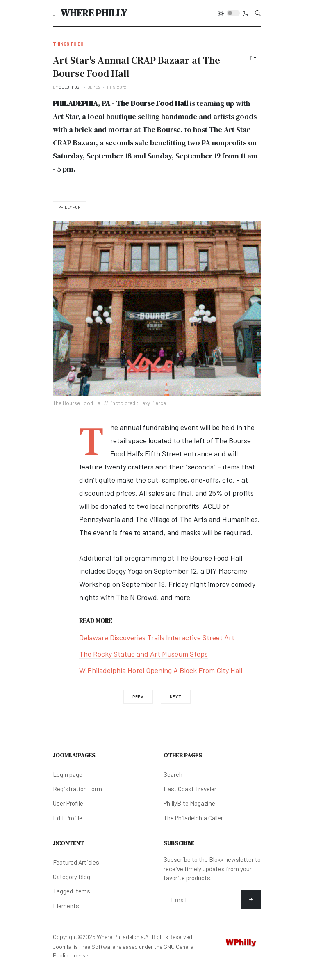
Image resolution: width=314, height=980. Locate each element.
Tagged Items (72, 891)
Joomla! (63, 947)
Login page (68, 774)
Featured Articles (76, 862)
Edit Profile (68, 818)
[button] (54, 13)
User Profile (68, 803)
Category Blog (72, 877)
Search (173, 774)
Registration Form (77, 789)
